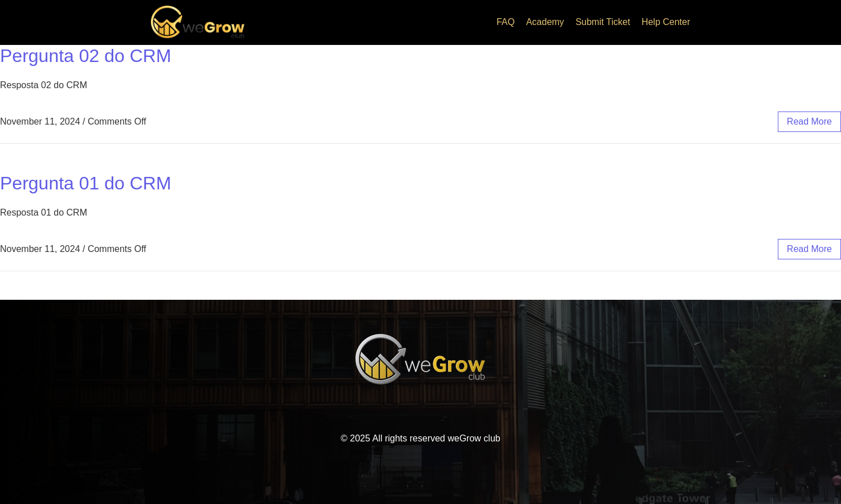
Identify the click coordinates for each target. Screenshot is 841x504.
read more (809, 121)
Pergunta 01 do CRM (86, 183)
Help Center (666, 22)
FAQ (506, 22)
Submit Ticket (603, 22)
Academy (545, 22)
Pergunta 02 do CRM (86, 56)
